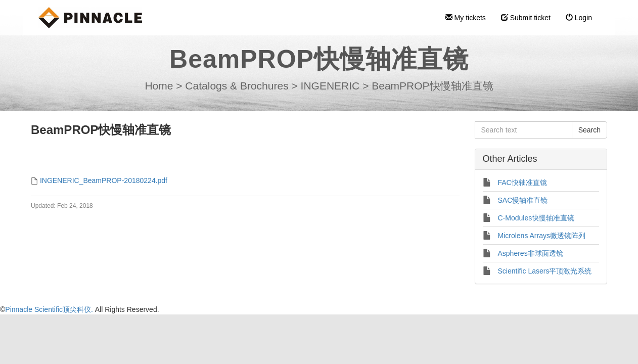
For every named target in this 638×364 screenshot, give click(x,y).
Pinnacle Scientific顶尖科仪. (50, 309)
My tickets (466, 18)
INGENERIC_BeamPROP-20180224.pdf (104, 180)
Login (579, 18)
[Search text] (523, 130)
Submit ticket (526, 18)
